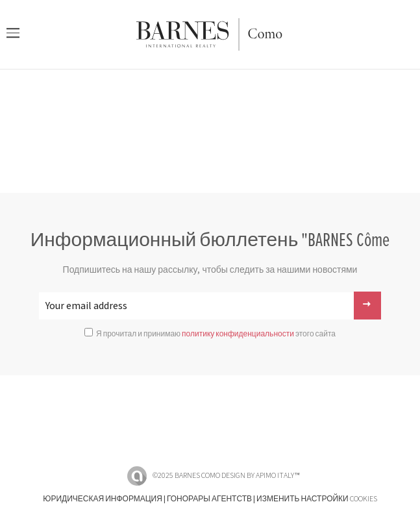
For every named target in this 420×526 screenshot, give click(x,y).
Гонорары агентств (209, 499)
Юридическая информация (103, 499)
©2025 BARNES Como (186, 476)
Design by (260, 476)
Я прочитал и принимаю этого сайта (216, 334)
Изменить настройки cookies (317, 499)
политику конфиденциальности (238, 334)
